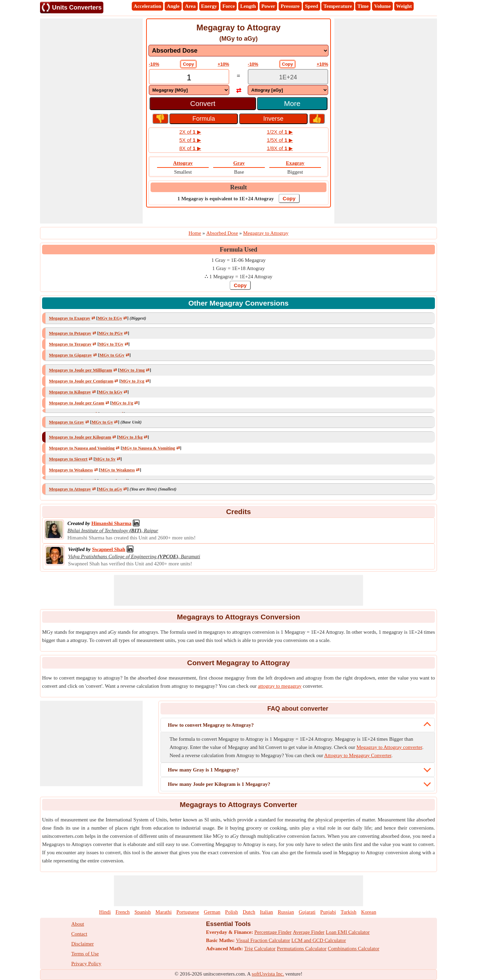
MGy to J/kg (131, 437)
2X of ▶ (190, 132)
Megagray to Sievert (68, 459)
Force (229, 6)
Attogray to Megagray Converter (358, 755)
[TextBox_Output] (288, 77)
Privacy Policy (86, 964)
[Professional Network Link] (111, 523)
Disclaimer (82, 944)
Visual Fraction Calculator (263, 940)
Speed (311, 6)
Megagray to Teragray (70, 344)
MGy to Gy (102, 422)
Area (190, 6)
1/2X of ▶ (280, 132)
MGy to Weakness (118, 470)
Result (239, 187)
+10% (223, 64)
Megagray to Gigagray (70, 355)
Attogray (183, 163)
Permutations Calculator (302, 949)
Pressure (290, 6)
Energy (209, 6)
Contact (79, 934)
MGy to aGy (110, 489)
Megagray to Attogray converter (389, 747)
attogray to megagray (280, 686)
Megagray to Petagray (70, 333)
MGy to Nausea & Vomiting (149, 448)
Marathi (163, 912)
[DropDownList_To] (288, 90)
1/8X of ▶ (280, 148)
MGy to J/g (122, 403)
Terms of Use (85, 954)
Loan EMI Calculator (348, 932)
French (123, 912)
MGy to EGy (110, 318)
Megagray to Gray (67, 422)
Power (268, 6)
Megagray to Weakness (71, 470)
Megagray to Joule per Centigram (81, 381)
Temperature (338, 6)
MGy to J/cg (133, 381)
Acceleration (148, 6)
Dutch (249, 912)
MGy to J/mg (132, 370)
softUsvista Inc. (268, 974)
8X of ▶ (190, 148)
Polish (232, 912)
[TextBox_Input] (189, 77)
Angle (173, 6)
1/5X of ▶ (280, 140)
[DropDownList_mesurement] (238, 51)
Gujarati (307, 912)
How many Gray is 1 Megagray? (203, 770)
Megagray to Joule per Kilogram (80, 437)
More (292, 103)
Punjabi (328, 912)
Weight (404, 6)
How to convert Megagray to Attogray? (211, 725)
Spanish (143, 912)
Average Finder (309, 932)
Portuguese (188, 912)
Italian (267, 912)
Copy (188, 64)
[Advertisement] (91, 121)
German (212, 912)
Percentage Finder (273, 932)
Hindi (105, 912)
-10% (154, 64)
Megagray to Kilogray (70, 392)
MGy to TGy (111, 344)
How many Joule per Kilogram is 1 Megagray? (219, 784)
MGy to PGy (111, 333)
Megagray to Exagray (70, 318)
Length (248, 6)
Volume (382, 6)
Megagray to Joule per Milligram (81, 370)
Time (363, 6)
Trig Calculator (260, 949)
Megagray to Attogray (70, 489)
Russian (286, 912)
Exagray (295, 163)
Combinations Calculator (353, 949)
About (78, 924)
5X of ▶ (190, 140)
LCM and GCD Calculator (319, 940)
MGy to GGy (112, 355)
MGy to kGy (111, 392)
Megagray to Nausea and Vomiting (82, 448)
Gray (239, 163)
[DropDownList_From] (189, 90)
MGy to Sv (105, 459)
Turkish (348, 912)
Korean (369, 912)
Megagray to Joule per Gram (77, 403)
